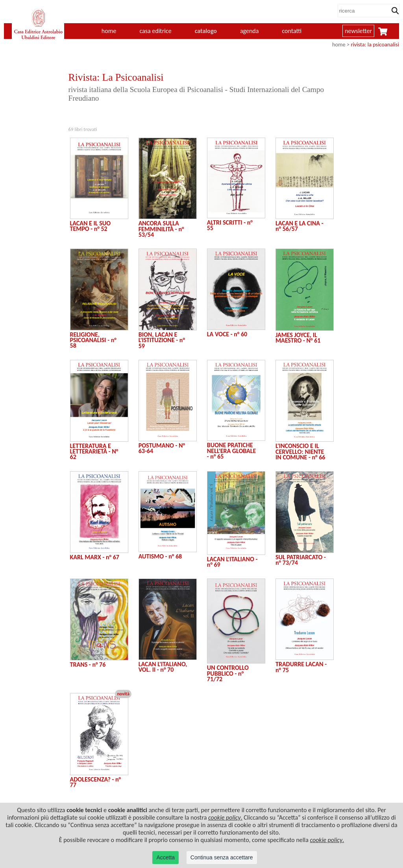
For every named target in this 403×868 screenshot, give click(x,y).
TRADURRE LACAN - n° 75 (301, 667)
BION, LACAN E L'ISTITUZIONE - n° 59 (162, 340)
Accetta (165, 857)
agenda (250, 31)
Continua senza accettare (222, 857)
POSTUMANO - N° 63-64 (162, 448)
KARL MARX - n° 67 (95, 557)
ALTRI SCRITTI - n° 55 (230, 225)
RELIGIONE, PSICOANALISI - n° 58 (93, 340)
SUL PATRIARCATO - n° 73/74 (301, 560)
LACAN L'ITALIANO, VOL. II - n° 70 (163, 667)
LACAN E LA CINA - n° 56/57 (299, 226)
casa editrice (155, 31)
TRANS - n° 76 (88, 664)
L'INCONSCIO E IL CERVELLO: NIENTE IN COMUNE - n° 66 (300, 452)
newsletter (358, 31)
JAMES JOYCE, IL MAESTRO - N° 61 (298, 338)
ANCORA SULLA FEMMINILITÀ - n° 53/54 (161, 229)
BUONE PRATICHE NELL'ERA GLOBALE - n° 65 (232, 451)
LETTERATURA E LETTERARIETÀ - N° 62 (94, 452)
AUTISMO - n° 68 (160, 556)
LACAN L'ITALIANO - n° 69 (232, 562)
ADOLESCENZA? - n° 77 (96, 782)
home (109, 31)
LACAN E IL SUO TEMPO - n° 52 (91, 226)
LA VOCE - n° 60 (227, 334)
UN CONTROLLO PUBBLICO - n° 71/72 (228, 673)
